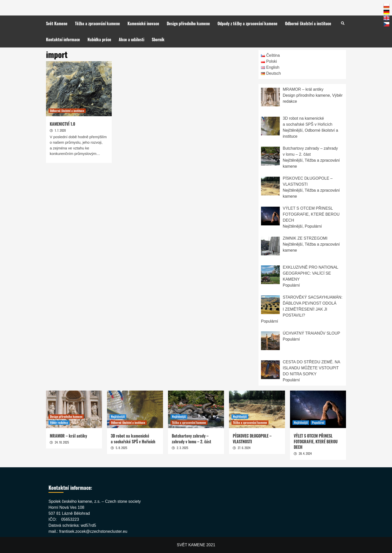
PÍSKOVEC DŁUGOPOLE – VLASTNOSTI (252, 439)
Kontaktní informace (63, 39)
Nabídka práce (99, 39)
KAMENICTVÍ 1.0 (62, 124)
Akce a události (131, 39)
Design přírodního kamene (188, 23)
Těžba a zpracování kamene (97, 23)
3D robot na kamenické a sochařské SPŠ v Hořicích (133, 439)
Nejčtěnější (118, 416)
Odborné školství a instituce (308, 23)
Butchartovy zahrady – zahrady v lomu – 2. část (191, 439)
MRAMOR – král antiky (68, 436)
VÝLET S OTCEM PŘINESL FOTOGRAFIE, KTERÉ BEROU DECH (316, 441)
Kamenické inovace (143, 23)
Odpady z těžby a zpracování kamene (247, 23)
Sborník (158, 39)
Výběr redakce (59, 422)
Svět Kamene (57, 23)
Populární (318, 422)
